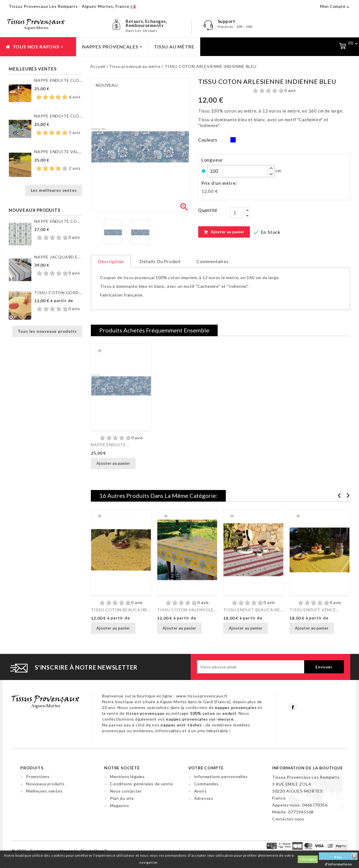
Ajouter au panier (224, 232)
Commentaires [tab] (213, 261)
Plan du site (122, 798)
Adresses (204, 798)
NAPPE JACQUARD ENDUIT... (58, 257)
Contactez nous (288, 819)
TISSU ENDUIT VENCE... (314, 610)
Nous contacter (126, 791)
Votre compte (206, 768)
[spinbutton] (241, 171)
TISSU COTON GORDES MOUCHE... (58, 293)
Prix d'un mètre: (219, 183)
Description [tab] (111, 261)
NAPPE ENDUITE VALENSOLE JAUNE (58, 152)
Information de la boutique (308, 768)
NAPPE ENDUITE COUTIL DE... (58, 221)
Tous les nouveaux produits (47, 331)
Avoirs (201, 791)
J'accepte (308, 859)
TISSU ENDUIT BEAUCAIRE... (253, 610)
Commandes (206, 784)
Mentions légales (127, 776)
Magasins (119, 805)
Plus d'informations (338, 857)
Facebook (293, 707)
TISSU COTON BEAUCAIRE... (121, 610)
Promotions (38, 776)
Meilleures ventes (44, 791)
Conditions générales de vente (141, 784)
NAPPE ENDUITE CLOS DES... (58, 80)
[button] (271, 168)
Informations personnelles (221, 776)
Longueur (212, 160)
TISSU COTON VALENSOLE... (187, 610)
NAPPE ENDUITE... (110, 445)
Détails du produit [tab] (160, 261)
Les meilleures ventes (54, 190)
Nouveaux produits (45, 784)
